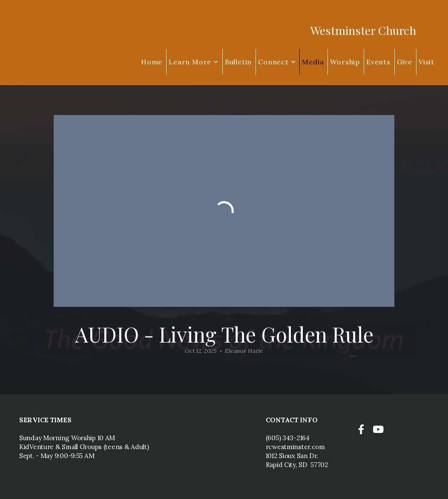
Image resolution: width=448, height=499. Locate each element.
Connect (277, 62)
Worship (345, 62)
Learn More (194, 62)
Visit (426, 62)
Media (313, 62)
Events (378, 62)
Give (405, 62)
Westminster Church (363, 30)
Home (152, 62)
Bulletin (238, 62)
